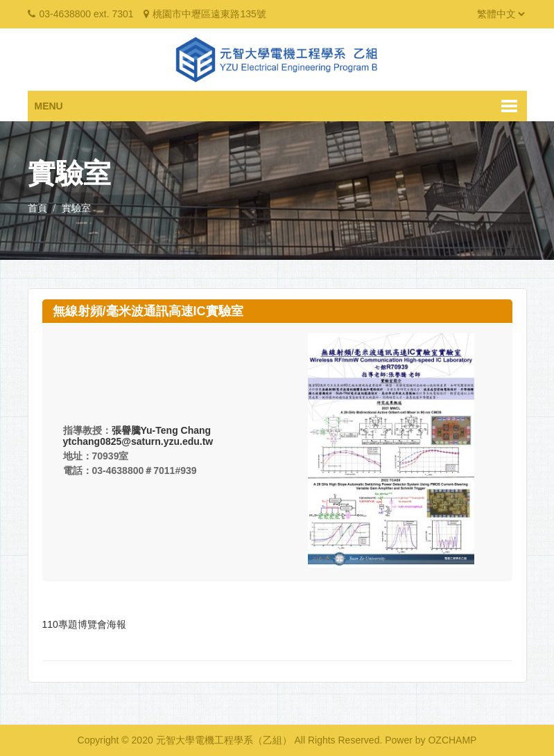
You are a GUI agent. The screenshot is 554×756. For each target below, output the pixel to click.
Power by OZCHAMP (431, 740)
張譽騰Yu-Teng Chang (162, 430)
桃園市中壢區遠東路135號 (209, 14)
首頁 (37, 208)
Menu (49, 106)
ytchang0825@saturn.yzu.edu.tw (138, 441)
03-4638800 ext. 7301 (86, 14)
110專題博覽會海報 (84, 624)
